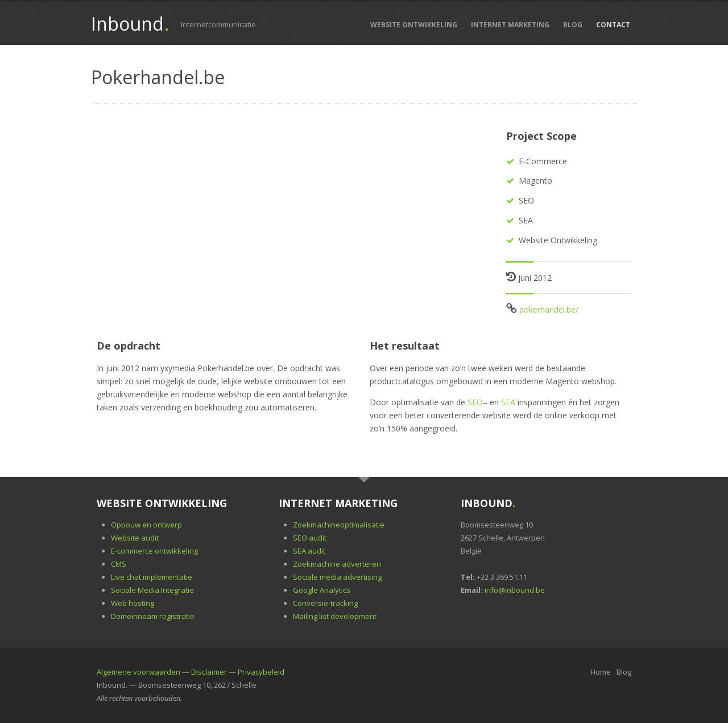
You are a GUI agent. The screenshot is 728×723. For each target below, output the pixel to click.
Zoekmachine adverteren (337, 564)
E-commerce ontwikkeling (154, 551)
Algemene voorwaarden (138, 672)
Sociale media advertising (337, 577)
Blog (573, 25)
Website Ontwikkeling (414, 25)
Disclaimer (209, 672)
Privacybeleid (261, 672)
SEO (475, 402)
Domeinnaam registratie (153, 616)
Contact (613, 25)
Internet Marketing (510, 25)
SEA (508, 402)
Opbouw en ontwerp (146, 525)
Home (601, 672)
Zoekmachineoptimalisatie (339, 525)
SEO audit (310, 538)
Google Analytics (322, 590)
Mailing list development (335, 616)
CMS (119, 564)
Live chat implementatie (152, 577)
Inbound (130, 24)
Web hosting (133, 603)
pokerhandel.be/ (549, 309)
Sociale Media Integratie (152, 590)
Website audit (135, 538)
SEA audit (309, 551)
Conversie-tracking (325, 603)
